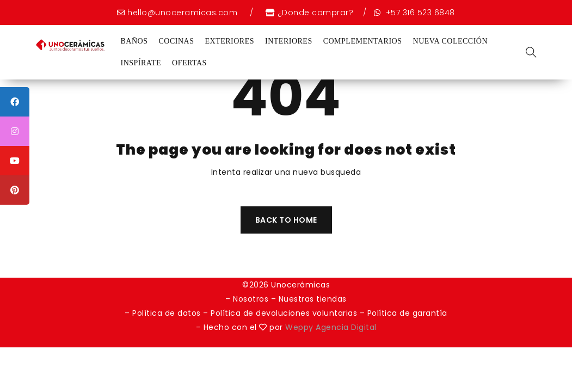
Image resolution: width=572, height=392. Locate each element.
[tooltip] (15, 102)
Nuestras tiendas (313, 299)
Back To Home (286, 220)
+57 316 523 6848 (419, 13)
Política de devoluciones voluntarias (285, 313)
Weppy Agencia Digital (331, 327)
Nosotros (251, 299)
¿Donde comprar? (316, 13)
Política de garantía (407, 313)
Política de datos (167, 313)
